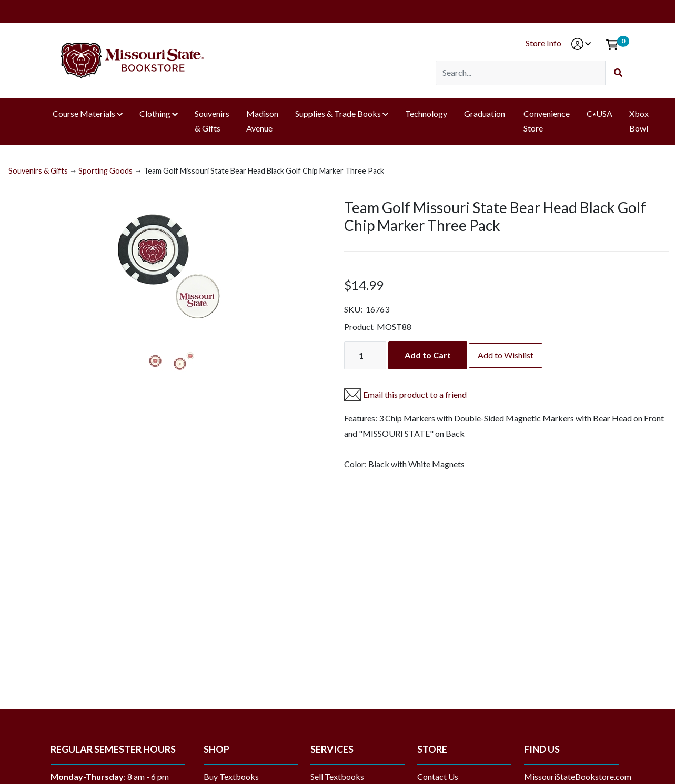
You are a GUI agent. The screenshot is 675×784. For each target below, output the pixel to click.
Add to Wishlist (506, 355)
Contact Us (438, 776)
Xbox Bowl (639, 121)
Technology (426, 113)
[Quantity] (365, 355)
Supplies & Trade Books (338, 113)
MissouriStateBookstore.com (578, 776)
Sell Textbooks (337, 776)
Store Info (543, 43)
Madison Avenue (262, 121)
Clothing (155, 113)
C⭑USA (600, 113)
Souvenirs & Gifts (212, 121)
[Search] (521, 73)
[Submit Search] (618, 73)
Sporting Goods (105, 171)
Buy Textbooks (231, 776)
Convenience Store (547, 121)
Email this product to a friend (415, 394)
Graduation (485, 113)
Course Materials (84, 113)
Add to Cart (428, 355)
